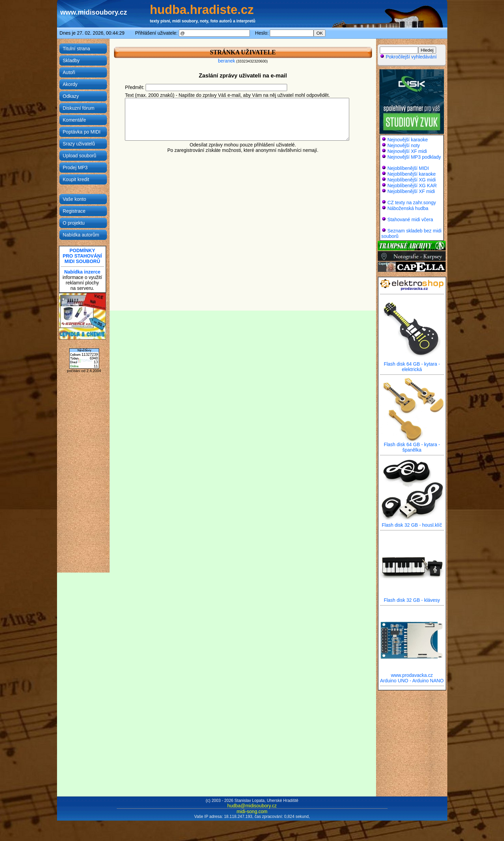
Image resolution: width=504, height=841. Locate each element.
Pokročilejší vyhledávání (408, 57)
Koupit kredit (76, 179)
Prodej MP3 (75, 168)
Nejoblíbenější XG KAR (412, 186)
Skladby (71, 60)
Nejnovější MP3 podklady (414, 157)
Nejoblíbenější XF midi (411, 191)
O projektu (74, 223)
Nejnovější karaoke (407, 140)
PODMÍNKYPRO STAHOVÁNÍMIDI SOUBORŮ (82, 256)
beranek (227, 61)
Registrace (74, 211)
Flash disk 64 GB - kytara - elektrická (412, 364)
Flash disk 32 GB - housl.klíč (412, 523)
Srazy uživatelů (79, 144)
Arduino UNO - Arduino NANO (412, 681)
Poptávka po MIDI (82, 132)
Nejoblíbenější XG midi (411, 180)
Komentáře (74, 120)
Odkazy (71, 96)
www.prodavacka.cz (412, 673)
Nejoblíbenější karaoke (411, 174)
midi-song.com (252, 811)
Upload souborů (80, 156)
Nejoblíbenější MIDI (408, 168)
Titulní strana (76, 49)
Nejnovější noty (404, 145)
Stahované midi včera (410, 220)
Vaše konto (74, 199)
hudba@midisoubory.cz (252, 806)
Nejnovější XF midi (407, 151)
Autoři (69, 72)
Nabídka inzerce (82, 272)
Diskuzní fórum (79, 108)
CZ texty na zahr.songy (412, 203)
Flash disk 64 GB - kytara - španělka (412, 445)
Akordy (70, 84)
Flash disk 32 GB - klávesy (412, 598)
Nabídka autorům (81, 235)
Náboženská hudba (408, 208)
